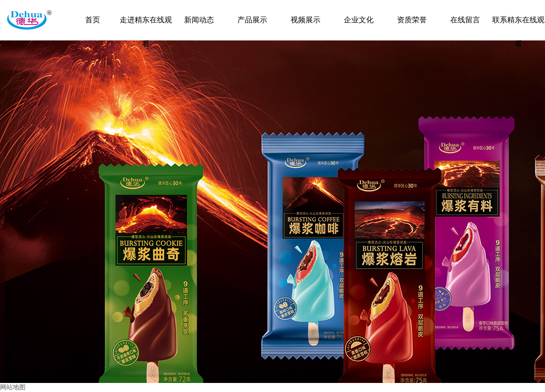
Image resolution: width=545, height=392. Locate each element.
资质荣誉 (412, 20)
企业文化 (359, 20)
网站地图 (13, 387)
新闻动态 (199, 20)
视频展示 (305, 20)
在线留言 (465, 20)
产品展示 (252, 20)
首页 (93, 20)
